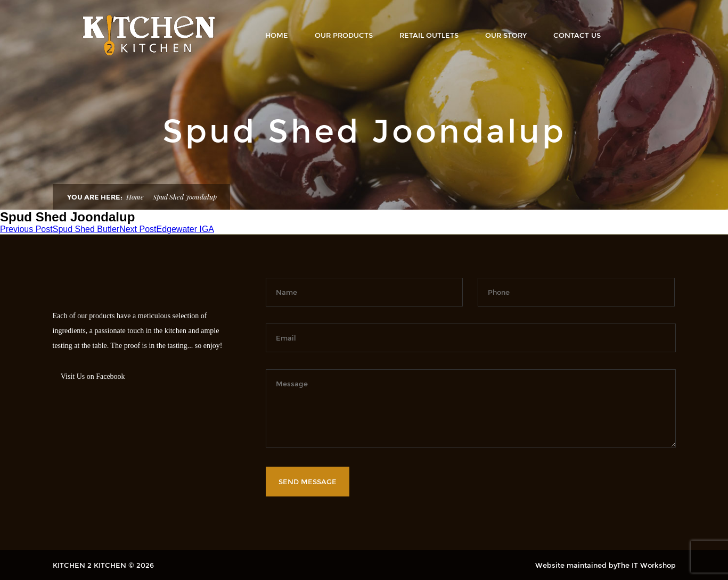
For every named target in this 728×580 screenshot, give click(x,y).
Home (277, 35)
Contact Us (577, 35)
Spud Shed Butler (60, 229)
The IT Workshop (646, 565)
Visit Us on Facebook (93, 376)
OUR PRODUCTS (344, 35)
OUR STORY (506, 35)
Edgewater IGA (167, 229)
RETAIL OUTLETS (429, 35)
